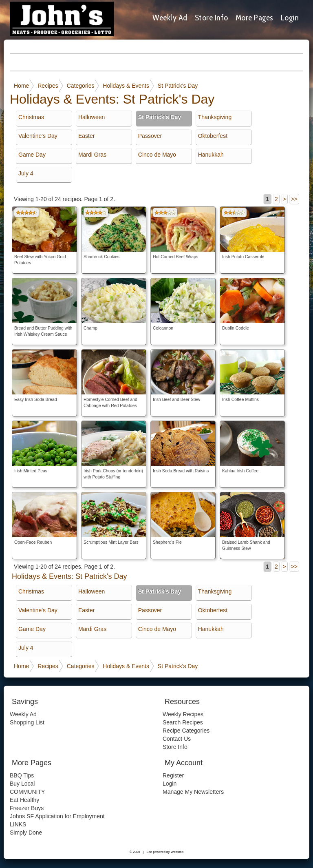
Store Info (212, 18)
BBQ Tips (22, 775)
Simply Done (26, 833)
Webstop (177, 852)
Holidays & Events (126, 86)
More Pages (255, 18)
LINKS (18, 824)
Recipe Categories (186, 731)
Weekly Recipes (183, 714)
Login (290, 18)
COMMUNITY (27, 792)
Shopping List (27, 722)
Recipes (48, 86)
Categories (81, 86)
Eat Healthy (24, 800)
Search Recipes (183, 722)
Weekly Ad (170, 18)
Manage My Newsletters (193, 792)
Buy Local (22, 784)
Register (173, 775)
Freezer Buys (27, 808)
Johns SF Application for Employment (57, 816)
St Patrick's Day (178, 86)
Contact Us (177, 739)
